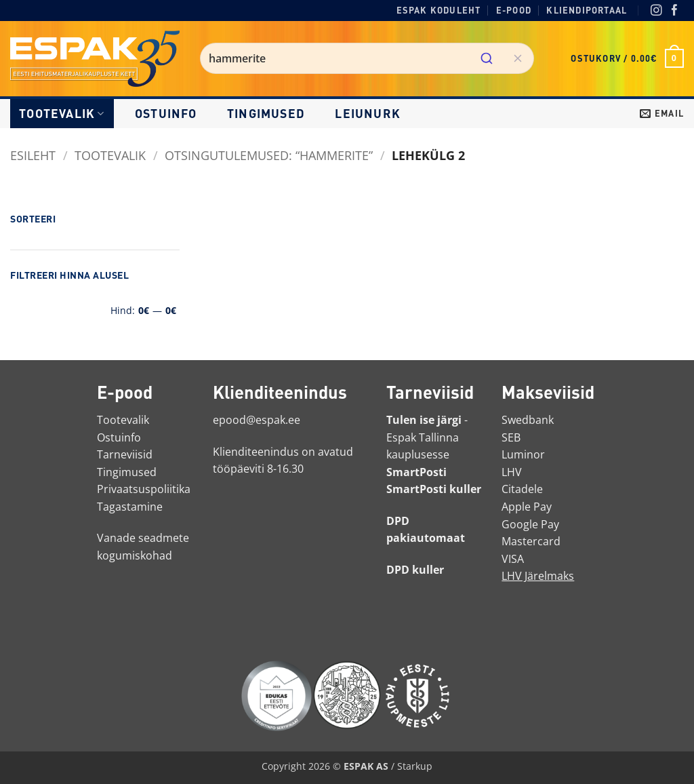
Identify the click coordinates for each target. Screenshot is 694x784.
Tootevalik (62, 113)
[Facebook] (675, 11)
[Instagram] (656, 11)
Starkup (415, 766)
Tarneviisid (125, 454)
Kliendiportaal (587, 10)
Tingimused (266, 113)
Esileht (33, 155)
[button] (627, 58)
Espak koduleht (439, 10)
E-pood (514, 10)
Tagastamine (130, 507)
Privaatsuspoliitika (144, 489)
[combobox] (367, 58)
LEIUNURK (368, 113)
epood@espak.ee (257, 420)
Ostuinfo (166, 113)
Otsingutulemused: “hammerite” (269, 155)
